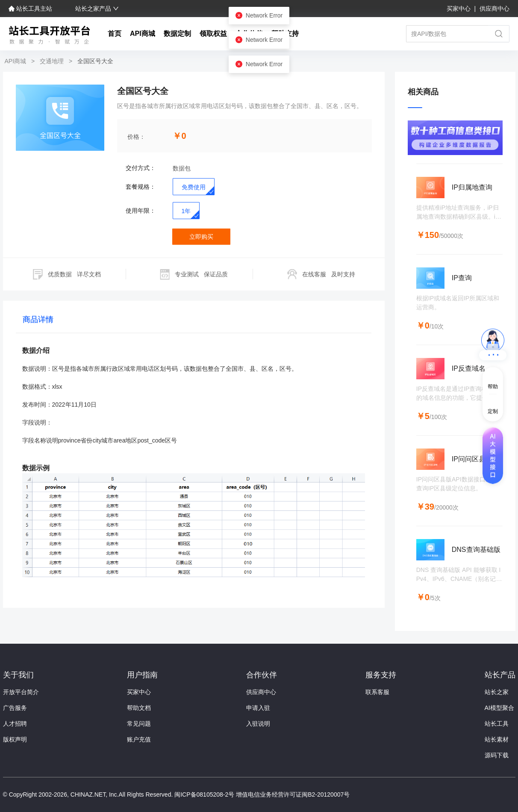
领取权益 (213, 34)
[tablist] (194, 321)
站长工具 (497, 724)
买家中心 (459, 9)
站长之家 (497, 692)
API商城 (143, 34)
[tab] (38, 321)
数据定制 (177, 34)
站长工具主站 (31, 9)
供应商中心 (494, 9)
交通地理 (52, 61)
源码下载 (497, 755)
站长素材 (497, 739)
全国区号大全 (94, 61)
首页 (115, 34)
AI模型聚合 (499, 708)
